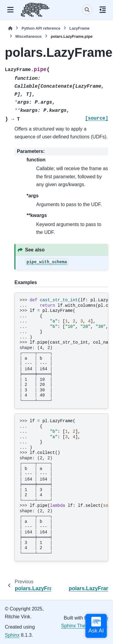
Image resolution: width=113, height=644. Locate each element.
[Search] (87, 10)
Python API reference (41, 28)
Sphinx (12, 635)
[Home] (10, 28)
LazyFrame (79, 28)
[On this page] (103, 10)
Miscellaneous (28, 36)
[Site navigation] (10, 10)
